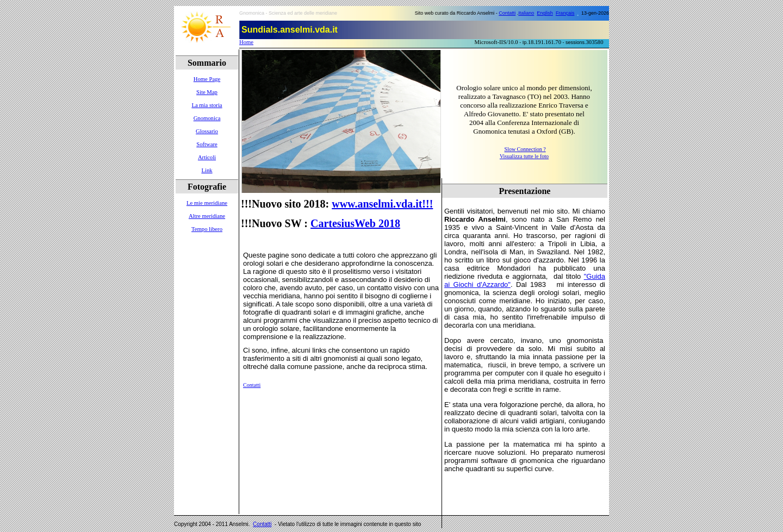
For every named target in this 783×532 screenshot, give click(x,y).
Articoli (207, 157)
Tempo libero (207, 229)
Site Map (207, 92)
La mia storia (207, 105)
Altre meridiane (207, 216)
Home (246, 42)
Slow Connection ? (525, 149)
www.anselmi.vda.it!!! (382, 204)
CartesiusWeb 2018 (355, 223)
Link (207, 170)
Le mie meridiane (207, 203)
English (545, 13)
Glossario (207, 131)
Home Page (207, 79)
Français (565, 13)
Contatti (507, 13)
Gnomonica (207, 118)
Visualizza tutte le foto (524, 156)
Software (207, 144)
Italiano (526, 13)
